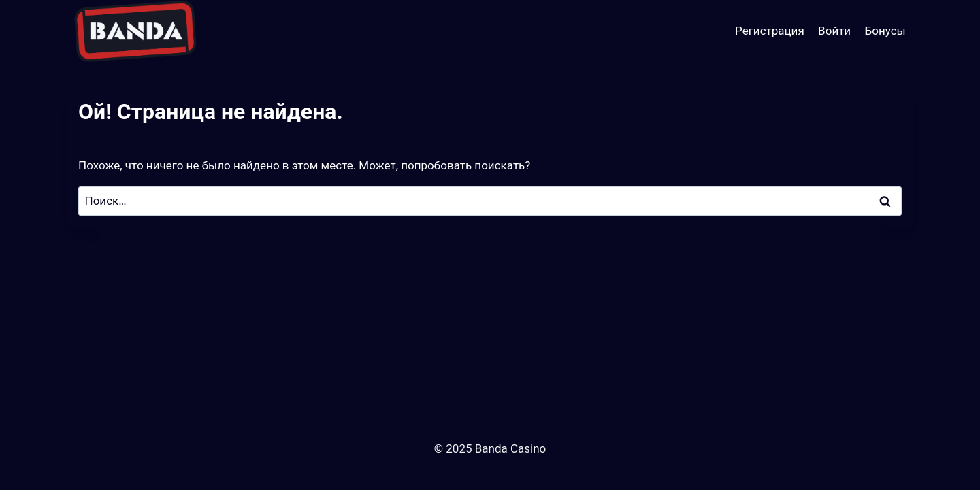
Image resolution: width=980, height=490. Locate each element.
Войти (834, 31)
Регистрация (770, 31)
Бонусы (885, 31)
